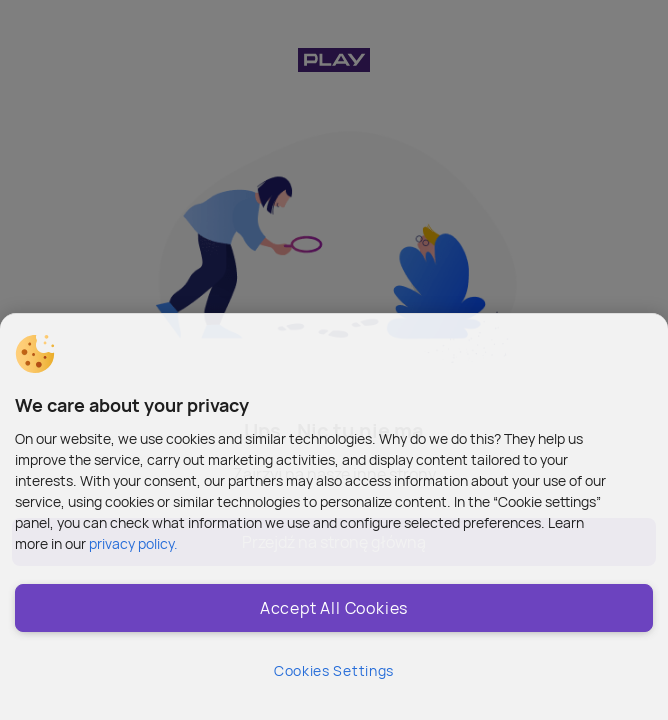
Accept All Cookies (334, 608)
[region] (334, 516)
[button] (35, 354)
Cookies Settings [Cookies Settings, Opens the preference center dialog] (334, 670)
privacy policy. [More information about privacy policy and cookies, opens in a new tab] (133, 543)
